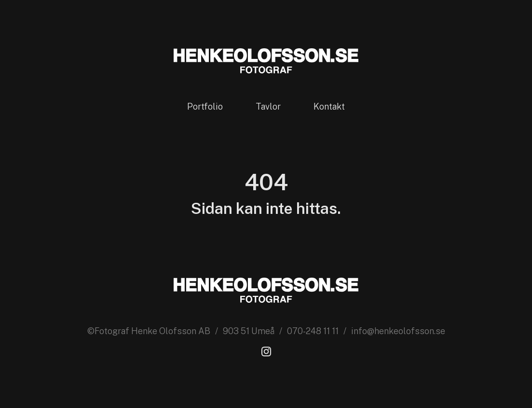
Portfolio (205, 106)
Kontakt (329, 106)
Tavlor (268, 106)
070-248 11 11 (313, 331)
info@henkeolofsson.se (398, 331)
